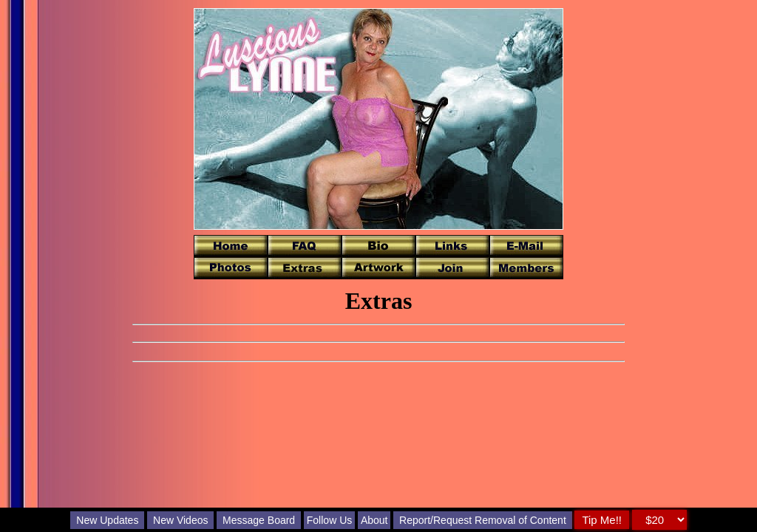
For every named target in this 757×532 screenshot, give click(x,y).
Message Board (259, 520)
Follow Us (329, 520)
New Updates (107, 520)
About (374, 520)
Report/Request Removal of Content (483, 520)
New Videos (180, 520)
